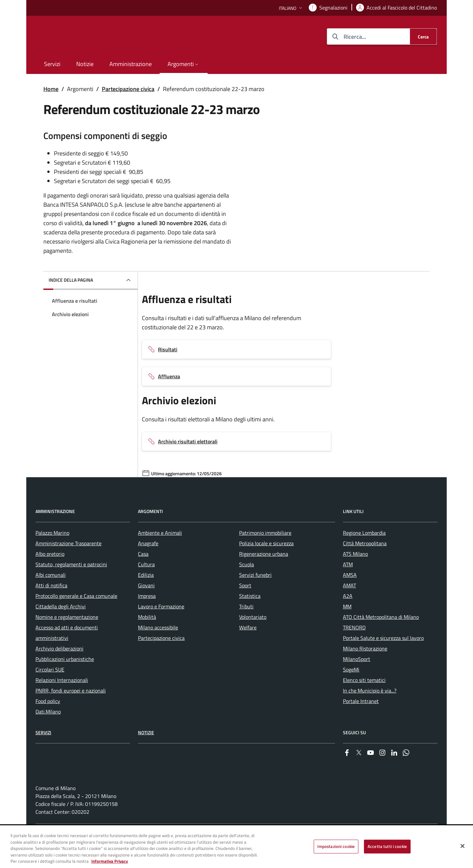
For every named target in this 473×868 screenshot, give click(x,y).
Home (51, 89)
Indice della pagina (71, 280)
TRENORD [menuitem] (354, 646)
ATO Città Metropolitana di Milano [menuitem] (381, 636)
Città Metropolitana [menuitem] (365, 562)
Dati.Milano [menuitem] (48, 731)
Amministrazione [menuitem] (131, 64)
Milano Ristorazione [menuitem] (365, 668)
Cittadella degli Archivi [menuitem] (61, 625)
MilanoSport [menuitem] (357, 678)
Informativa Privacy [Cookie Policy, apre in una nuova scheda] (110, 861)
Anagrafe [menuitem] (148, 562)
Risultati (168, 349)
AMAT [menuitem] (349, 604)
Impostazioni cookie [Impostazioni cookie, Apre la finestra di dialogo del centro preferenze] (336, 846)
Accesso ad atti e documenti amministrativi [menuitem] (67, 652)
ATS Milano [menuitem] (355, 573)
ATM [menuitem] (348, 583)
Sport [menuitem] (245, 604)
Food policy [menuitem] (48, 720)
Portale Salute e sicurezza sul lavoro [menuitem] (383, 657)
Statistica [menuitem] (250, 615)
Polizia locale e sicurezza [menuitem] (266, 562)
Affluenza (169, 376)
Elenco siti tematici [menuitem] (364, 699)
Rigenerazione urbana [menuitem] (264, 573)
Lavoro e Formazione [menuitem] (161, 625)
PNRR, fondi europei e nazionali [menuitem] (71, 710)
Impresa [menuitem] (147, 615)
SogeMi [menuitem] (351, 689)
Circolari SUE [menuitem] (50, 689)
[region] (236, 847)
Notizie (146, 751)
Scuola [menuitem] (247, 583)
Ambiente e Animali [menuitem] (160, 552)
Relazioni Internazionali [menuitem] (62, 699)
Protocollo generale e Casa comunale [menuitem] (76, 615)
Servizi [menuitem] (52, 64)
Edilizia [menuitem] (146, 594)
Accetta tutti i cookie (387, 846)
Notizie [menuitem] (85, 64)
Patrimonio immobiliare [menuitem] (265, 552)
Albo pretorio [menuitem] (50, 573)
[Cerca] (423, 36)
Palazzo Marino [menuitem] (52, 552)
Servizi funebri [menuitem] (255, 594)
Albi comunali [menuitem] (51, 594)
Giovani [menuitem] (146, 604)
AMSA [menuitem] (350, 594)
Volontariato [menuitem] (253, 636)
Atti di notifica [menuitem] (51, 604)
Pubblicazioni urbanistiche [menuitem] (65, 678)
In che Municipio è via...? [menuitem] (370, 710)
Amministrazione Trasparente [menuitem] (68, 562)
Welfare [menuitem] (248, 646)
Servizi (43, 751)
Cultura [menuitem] (146, 583)
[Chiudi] (462, 846)
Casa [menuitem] (143, 573)
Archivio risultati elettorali (188, 441)
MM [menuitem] (347, 625)
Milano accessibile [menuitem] (158, 646)
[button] (291, 8)
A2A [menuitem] (348, 615)
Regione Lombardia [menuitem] (364, 552)
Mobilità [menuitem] (147, 636)
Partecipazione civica (128, 89)
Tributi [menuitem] (246, 625)
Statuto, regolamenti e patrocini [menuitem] (71, 583)
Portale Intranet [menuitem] (361, 720)
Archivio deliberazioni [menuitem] (59, 668)
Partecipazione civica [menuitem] (161, 657)
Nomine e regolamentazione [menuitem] (67, 636)
